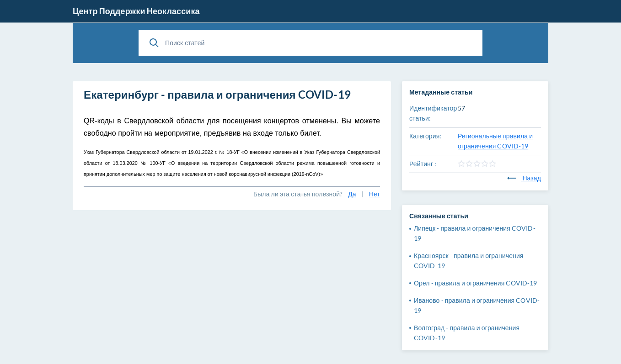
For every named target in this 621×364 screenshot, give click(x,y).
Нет (375, 194)
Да (352, 194)
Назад (524, 178)
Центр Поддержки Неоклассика (136, 11)
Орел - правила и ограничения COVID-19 (475, 283)
